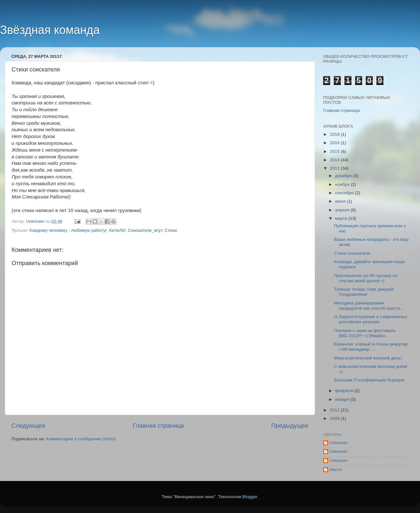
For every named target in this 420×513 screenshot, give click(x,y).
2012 (335, 410)
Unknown (339, 443)
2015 (335, 151)
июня (341, 201)
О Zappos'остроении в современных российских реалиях (371, 319)
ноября (343, 184)
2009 (335, 418)
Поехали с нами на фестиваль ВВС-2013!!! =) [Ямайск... (365, 333)
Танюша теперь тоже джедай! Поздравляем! (364, 292)
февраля (345, 391)
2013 (335, 168)
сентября (345, 193)
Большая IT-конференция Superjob (369, 380)
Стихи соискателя (352, 253)
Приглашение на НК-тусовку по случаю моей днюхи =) (366, 278)
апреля (343, 210)
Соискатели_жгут (145, 230)
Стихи (171, 230)
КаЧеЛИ (117, 230)
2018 (335, 134)
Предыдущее (290, 426)
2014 (335, 160)
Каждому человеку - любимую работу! (68, 230)
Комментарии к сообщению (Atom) (81, 439)
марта (342, 218)
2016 (335, 143)
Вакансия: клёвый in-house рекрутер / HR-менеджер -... (371, 347)
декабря (344, 176)
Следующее (28, 426)
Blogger (250, 497)
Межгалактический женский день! (368, 358)
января (343, 399)
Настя (336, 470)
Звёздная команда (50, 30)
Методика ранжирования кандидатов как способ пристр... (369, 306)
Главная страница (158, 426)
